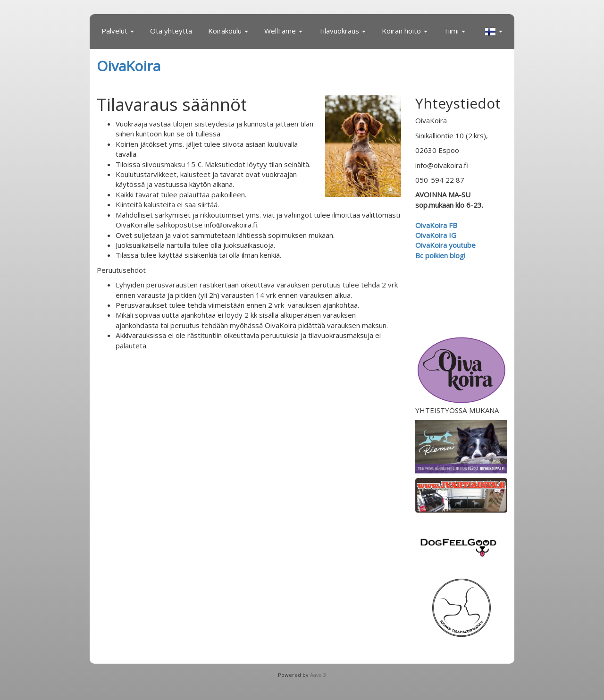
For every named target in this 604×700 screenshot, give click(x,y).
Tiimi (454, 31)
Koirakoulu (228, 31)
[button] (494, 32)
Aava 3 (318, 675)
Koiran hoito (405, 31)
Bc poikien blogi (441, 255)
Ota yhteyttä (171, 31)
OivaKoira (129, 66)
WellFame (283, 31)
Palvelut (118, 31)
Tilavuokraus (342, 31)
